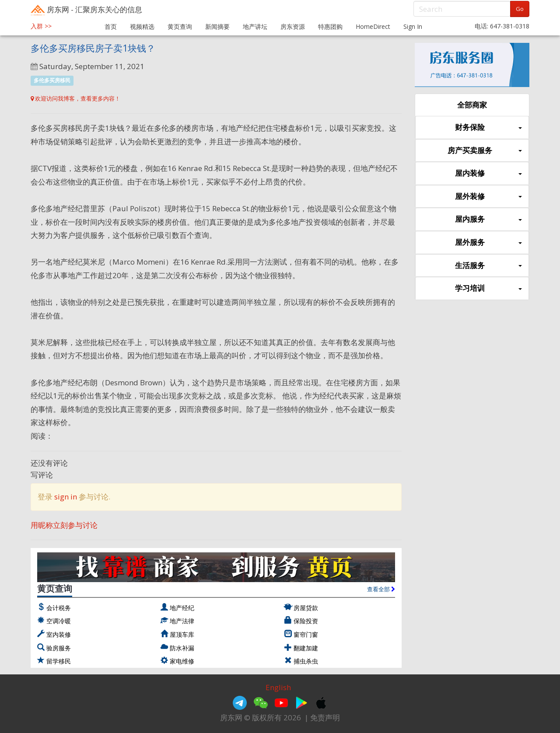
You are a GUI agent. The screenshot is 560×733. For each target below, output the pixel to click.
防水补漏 (182, 648)
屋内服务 (488, 219)
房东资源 (293, 26)
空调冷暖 (59, 621)
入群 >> (41, 26)
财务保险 (488, 127)
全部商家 (472, 105)
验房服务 (59, 648)
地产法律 (182, 621)
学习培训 (488, 288)
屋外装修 (488, 197)
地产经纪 (182, 608)
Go (520, 9)
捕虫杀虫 (306, 661)
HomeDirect (373, 26)
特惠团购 (330, 26)
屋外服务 (488, 243)
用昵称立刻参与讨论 (64, 525)
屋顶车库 (182, 634)
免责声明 (325, 717)
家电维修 (182, 661)
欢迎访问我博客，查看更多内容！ (75, 98)
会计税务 (59, 608)
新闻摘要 (217, 26)
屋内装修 (488, 173)
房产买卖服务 (485, 151)
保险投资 (306, 621)
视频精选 (142, 26)
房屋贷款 (306, 608)
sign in (66, 497)
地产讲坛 (255, 26)
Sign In (413, 26)
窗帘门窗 (306, 634)
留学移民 (59, 661)
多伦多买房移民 (52, 80)
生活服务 (488, 266)
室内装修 (59, 634)
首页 (111, 26)
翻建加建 (306, 648)
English (278, 687)
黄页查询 (180, 26)
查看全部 (381, 589)
